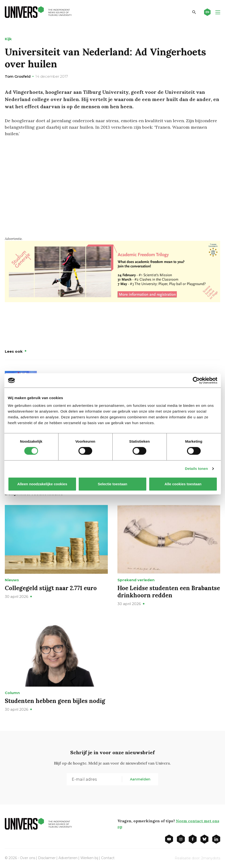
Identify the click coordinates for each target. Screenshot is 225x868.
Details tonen (196, 469)
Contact (108, 858)
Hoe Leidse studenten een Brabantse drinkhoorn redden (169, 592)
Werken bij (89, 858)
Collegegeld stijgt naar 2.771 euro (51, 588)
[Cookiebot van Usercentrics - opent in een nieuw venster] (196, 380)
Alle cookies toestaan (183, 484)
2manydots (211, 858)
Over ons (28, 858)
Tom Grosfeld (18, 76)
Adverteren (68, 858)
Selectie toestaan (112, 484)
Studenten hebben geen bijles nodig (55, 701)
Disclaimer (47, 858)
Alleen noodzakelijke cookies (42, 484)
